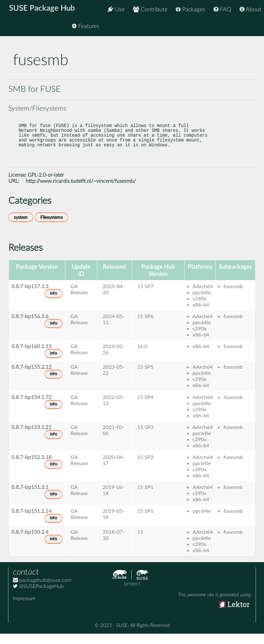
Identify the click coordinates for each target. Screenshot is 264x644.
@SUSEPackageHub (38, 597)
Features (247, 29)
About (250, 10)
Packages (190, 10)
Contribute (150, 10)
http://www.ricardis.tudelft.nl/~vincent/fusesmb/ (81, 191)
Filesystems (52, 228)
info (53, 304)
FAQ (222, 10)
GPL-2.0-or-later (46, 185)
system (21, 228)
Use (116, 10)
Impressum (24, 609)
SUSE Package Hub (44, 10)
